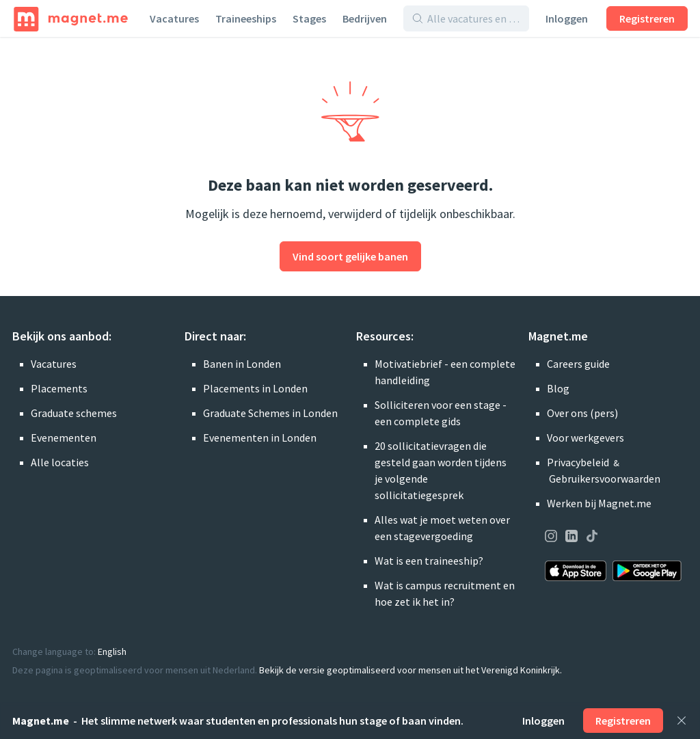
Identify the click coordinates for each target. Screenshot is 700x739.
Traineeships (246, 18)
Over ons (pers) (582, 413)
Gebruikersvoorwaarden (605, 479)
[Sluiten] (682, 721)
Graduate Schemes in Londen (270, 413)
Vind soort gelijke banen (350, 256)
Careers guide (578, 364)
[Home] (71, 18)
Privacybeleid (578, 462)
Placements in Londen (255, 388)
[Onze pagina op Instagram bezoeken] (551, 538)
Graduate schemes (74, 413)
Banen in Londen (242, 364)
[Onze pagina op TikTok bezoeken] (592, 538)
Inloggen (567, 18)
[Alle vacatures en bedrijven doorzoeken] (474, 18)
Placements (59, 388)
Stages (309, 18)
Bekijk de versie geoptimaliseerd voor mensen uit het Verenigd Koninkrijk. (410, 670)
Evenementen (64, 438)
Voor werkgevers (585, 438)
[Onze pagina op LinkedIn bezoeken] (571, 538)
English (112, 651)
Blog (558, 388)
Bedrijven (365, 18)
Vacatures (174, 18)
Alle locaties (60, 462)
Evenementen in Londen (260, 438)
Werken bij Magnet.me (599, 503)
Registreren (647, 18)
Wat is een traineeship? (429, 561)
